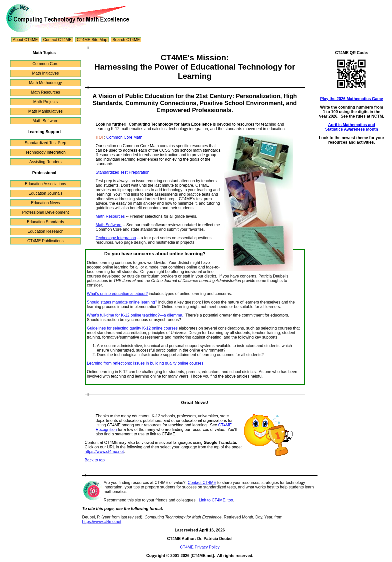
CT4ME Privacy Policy (200, 547)
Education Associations (46, 184)
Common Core (45, 64)
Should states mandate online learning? (122, 302)
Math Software (45, 121)
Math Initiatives (45, 73)
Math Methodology (45, 83)
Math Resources (46, 92)
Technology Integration (45, 152)
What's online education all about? (117, 294)
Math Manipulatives (45, 111)
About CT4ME (25, 40)
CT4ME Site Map (92, 40)
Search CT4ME (126, 40)
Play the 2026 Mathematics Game (352, 99)
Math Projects (45, 102)
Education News (45, 203)
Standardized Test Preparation (123, 172)
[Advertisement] (352, 224)
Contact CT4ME (57, 40)
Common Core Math (124, 137)
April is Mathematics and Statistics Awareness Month (352, 127)
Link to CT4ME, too (216, 500)
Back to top (95, 460)
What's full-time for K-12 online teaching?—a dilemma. (135, 315)
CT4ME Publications (45, 241)
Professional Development (45, 212)
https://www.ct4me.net (104, 452)
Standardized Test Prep (45, 143)
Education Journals (45, 193)
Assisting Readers (45, 162)
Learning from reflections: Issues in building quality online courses (145, 363)
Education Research (45, 231)
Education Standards (46, 222)
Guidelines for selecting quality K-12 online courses (132, 328)
